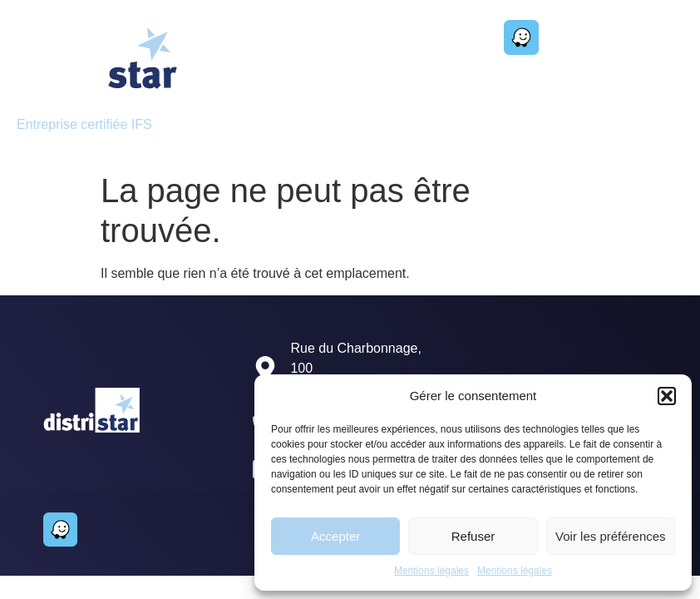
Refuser (473, 536)
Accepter (335, 536)
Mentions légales (431, 571)
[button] (667, 396)
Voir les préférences (611, 536)
